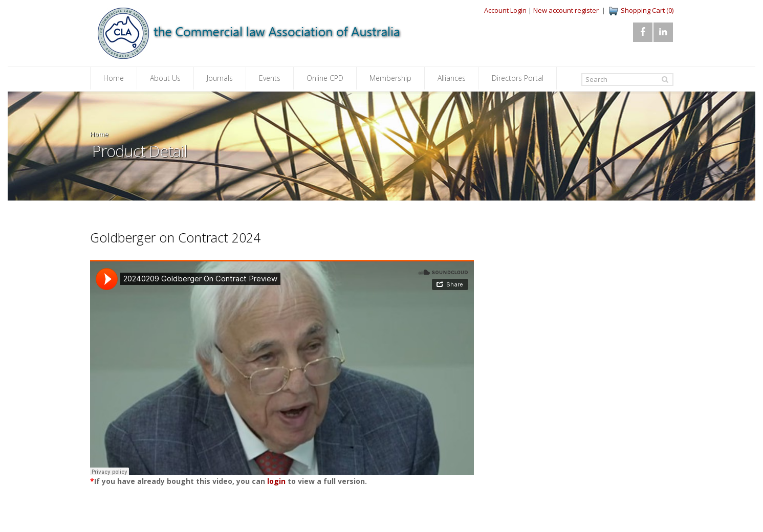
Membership (390, 78)
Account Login (505, 10)
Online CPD (325, 78)
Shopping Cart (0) (647, 10)
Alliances (452, 78)
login (276, 481)
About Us (165, 78)
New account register (566, 10)
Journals (220, 78)
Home (114, 78)
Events (270, 78)
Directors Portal (518, 78)
